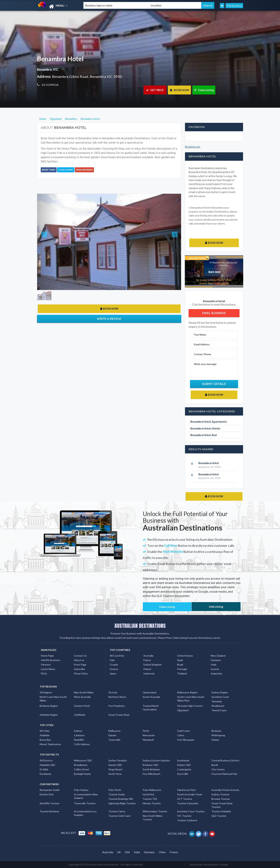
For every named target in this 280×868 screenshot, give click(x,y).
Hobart (215, 740)
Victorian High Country (190, 706)
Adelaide (45, 735)
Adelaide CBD (47, 765)
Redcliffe (79, 740)
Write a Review (109, 319)
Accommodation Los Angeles (85, 813)
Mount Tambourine (50, 744)
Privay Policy (81, 673)
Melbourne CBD (83, 760)
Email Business (84, 170)
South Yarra (115, 774)
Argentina (216, 673)
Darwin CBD (115, 765)
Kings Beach (115, 769)
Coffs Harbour (82, 744)
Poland (147, 669)
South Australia (151, 697)
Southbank (183, 760)
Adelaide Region (49, 715)
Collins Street (82, 769)
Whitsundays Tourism (155, 811)
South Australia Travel (190, 794)
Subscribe (79, 669)
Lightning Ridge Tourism (122, 803)
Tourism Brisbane (49, 811)
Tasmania (217, 701)
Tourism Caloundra (188, 803)
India (213, 665)
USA (127, 852)
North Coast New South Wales (53, 699)
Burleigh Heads (82, 774)
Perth (146, 731)
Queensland (150, 692)
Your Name (200, 335)
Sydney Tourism (220, 794)
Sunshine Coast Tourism (191, 811)
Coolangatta (184, 769)
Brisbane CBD (150, 765)
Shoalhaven (218, 706)
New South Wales (84, 692)
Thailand (182, 673)
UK (119, 852)
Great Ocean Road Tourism (222, 805)
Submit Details (214, 384)
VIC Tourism (184, 816)
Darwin (112, 735)
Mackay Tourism (152, 803)
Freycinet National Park (224, 774)
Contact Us (80, 656)
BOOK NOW (179, 90)
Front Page (80, 665)
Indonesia (149, 673)
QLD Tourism (219, 816)
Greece (114, 669)
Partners (46, 665)
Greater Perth (82, 706)
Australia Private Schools (225, 790)
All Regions (46, 692)
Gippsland (183, 710)
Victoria (113, 692)
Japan (113, 673)
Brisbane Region (49, 706)
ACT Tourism (185, 799)
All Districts (46, 760)
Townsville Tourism (85, 803)
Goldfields (80, 715)
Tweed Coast (219, 710)
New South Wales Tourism (153, 818)
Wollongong (218, 735)
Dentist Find (47, 794)
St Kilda (44, 769)
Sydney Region (220, 692)
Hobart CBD (184, 765)
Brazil (180, 665)
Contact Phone (202, 354)
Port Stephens (117, 706)
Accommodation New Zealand (86, 796)
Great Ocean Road (119, 715)
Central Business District (225, 760)
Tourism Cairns (117, 811)
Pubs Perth (115, 790)
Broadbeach (81, 765)
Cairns (181, 735)
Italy (112, 660)
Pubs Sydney (81, 790)
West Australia (82, 697)
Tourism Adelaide (221, 811)
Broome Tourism (221, 799)
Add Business (234, 6)
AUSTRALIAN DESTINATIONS (140, 626)
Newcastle (149, 735)
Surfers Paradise (118, 760)
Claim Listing (204, 90)
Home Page (47, 656)
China (162, 852)
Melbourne (114, 731)
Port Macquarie (186, 740)
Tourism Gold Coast (120, 816)
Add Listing (216, 607)
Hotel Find (148, 794)
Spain (180, 660)
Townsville (114, 740)
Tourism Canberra (187, 820)
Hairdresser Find (186, 790)
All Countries (117, 656)
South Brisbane (151, 769)
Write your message (205, 364)
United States (185, 656)
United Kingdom (152, 665)
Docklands (45, 774)
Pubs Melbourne (152, 790)
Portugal (182, 669)
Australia (148, 656)
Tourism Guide (117, 794)
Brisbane (216, 731)
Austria (215, 669)
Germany (216, 660)
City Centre (218, 769)
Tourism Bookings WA (121, 799)
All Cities (45, 731)
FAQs (44, 673)
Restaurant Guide (50, 790)
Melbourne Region (187, 692)
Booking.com (192, 147)
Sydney (78, 731)
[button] (48, 242)
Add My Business (51, 660)
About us (79, 660)
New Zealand (218, 656)
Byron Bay (45, 740)
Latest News (48, 669)
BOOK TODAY (49, 170)
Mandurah (148, 740)
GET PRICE (155, 90)
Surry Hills (183, 774)
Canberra (79, 735)
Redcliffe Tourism (49, 803)
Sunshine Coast (220, 697)
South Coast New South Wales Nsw (191, 699)
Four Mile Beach (152, 774)
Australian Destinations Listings (209, 864)
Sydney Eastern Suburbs (156, 760)
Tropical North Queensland (151, 708)
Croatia (114, 665)
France (147, 660)
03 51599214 (50, 85)
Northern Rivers (117, 697)
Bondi (215, 765)
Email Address (202, 344)
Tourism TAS (150, 799)
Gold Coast (183, 731)
